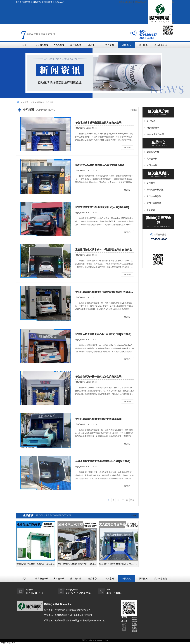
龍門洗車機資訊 (154, 203)
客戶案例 (110, 45)
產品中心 (92, 45)
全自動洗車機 (42, 45)
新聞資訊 (126, 45)
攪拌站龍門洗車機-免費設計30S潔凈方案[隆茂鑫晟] (36, 565)
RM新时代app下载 (8, 643)
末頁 (132, 500)
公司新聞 (50, 102)
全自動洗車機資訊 (155, 190)
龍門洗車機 (76, 45)
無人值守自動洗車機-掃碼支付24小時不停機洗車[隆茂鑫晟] (119, 565)
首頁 (24, 45)
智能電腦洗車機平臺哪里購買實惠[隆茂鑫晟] (99, 123)
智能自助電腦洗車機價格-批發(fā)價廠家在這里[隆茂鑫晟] (104, 292)
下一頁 (125, 500)
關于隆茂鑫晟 (153, 128)
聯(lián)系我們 (141, 2)
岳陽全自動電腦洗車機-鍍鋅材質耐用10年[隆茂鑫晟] (103, 461)
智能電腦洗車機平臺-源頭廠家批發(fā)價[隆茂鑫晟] (102, 207)
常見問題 (151, 210)
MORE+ (134, 110)
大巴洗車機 (59, 45)
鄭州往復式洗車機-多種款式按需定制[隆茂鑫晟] (100, 165)
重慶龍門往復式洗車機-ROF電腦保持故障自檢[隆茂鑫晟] (104, 250)
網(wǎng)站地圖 (126, 2)
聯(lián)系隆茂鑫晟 (155, 134)
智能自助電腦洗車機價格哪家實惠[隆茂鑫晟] (99, 419)
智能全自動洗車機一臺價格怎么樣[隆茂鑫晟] (99, 377)
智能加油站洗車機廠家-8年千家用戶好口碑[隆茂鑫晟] (103, 334)
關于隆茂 (143, 45)
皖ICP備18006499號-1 (99, 640)
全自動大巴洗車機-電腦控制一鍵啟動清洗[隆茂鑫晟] (77, 565)
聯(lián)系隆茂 (160, 45)
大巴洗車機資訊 (154, 196)
